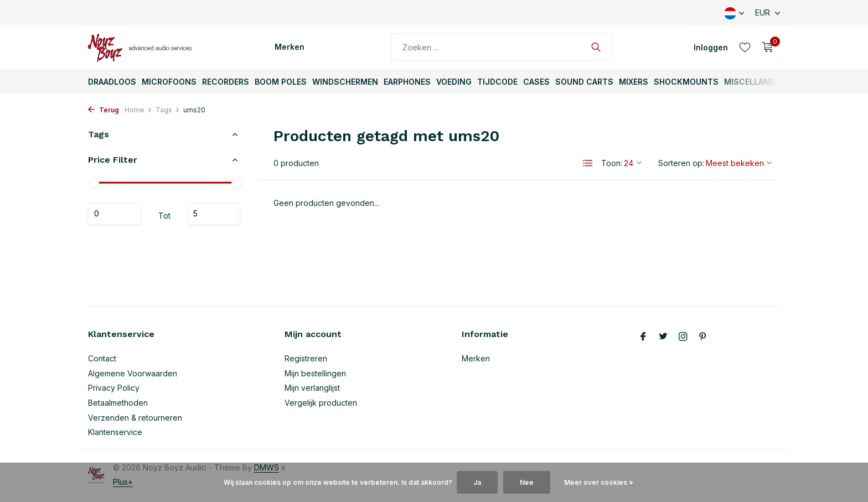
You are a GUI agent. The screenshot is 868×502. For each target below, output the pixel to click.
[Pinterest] (703, 337)
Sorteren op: (681, 163)
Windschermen (345, 82)
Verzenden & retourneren (135, 418)
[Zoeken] (502, 47)
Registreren (306, 358)
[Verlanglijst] (745, 47)
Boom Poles (281, 82)
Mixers (634, 82)
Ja (477, 482)
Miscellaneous (758, 82)
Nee (527, 482)
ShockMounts (686, 82)
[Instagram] (683, 337)
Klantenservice (115, 432)
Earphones (407, 82)
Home (138, 110)
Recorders (226, 82)
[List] (588, 163)
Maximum (214, 214)
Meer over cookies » (599, 482)
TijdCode (497, 82)
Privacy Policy (114, 388)
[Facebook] (643, 337)
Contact (102, 358)
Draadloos (112, 82)
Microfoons (169, 82)
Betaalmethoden (118, 403)
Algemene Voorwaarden (133, 373)
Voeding (454, 82)
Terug (104, 110)
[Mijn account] (711, 47)
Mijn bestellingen (315, 373)
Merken (290, 47)
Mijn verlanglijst (312, 388)
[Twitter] (663, 337)
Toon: (612, 163)
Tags (168, 110)
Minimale (115, 214)
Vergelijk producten (321, 403)
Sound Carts (584, 82)
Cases (536, 82)
